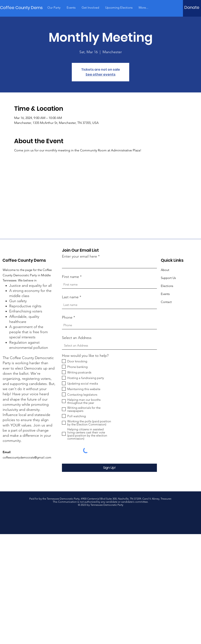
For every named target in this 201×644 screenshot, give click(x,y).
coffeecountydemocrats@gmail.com (27, 457)
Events (165, 294)
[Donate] (192, 7)
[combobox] (109, 346)
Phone (67, 317)
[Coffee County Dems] (21, 7)
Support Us (168, 278)
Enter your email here (79, 256)
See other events (100, 74)
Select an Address (77, 338)
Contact (166, 302)
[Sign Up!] (109, 468)
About (165, 270)
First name (70, 277)
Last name (70, 297)
